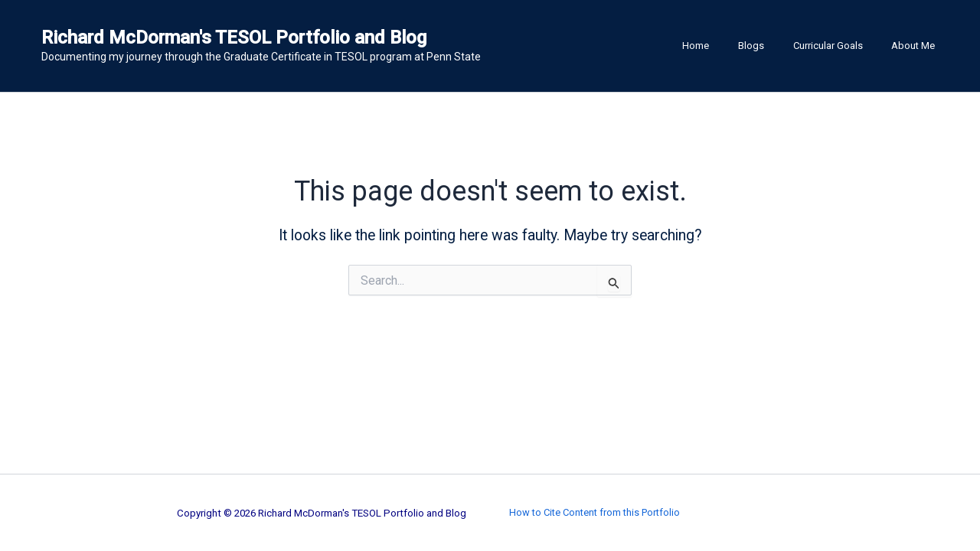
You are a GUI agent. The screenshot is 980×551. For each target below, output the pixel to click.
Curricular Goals (841, 46)
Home (727, 46)
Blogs (773, 46)
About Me (918, 46)
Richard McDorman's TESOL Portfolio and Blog (234, 37)
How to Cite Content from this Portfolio (595, 512)
